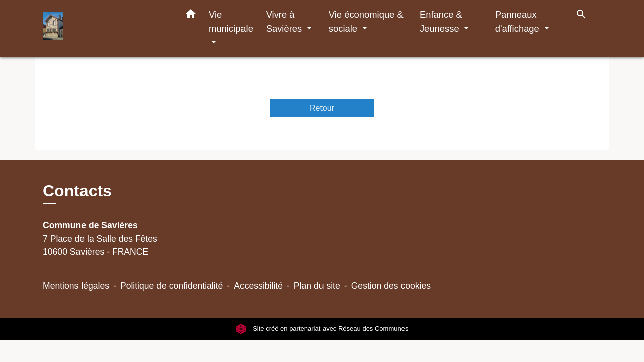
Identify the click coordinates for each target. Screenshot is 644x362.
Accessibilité (258, 286)
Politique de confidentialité (172, 286)
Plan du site (317, 286)
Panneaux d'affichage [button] (518, 21)
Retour (322, 108)
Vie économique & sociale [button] (366, 21)
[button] (191, 16)
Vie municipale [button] (231, 21)
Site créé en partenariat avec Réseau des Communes (322, 329)
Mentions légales (76, 286)
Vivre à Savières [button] (286, 21)
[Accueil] (106, 28)
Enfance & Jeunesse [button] (441, 21)
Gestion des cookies (391, 286)
